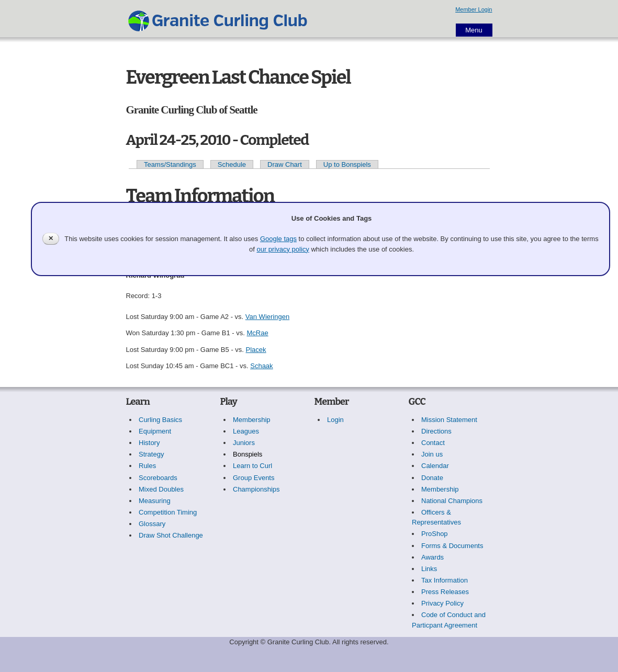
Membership (252, 420)
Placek (256, 350)
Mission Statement (449, 420)
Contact (433, 443)
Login (335, 420)
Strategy (151, 454)
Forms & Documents (452, 546)
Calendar (435, 466)
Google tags (278, 239)
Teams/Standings (170, 164)
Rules (147, 466)
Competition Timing (168, 512)
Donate (432, 478)
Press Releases (445, 592)
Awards (432, 557)
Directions (436, 431)
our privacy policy (283, 249)
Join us (432, 454)
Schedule (232, 164)
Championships (256, 489)
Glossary (152, 524)
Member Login (474, 9)
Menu (474, 30)
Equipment (155, 431)
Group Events (254, 478)
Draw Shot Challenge (171, 535)
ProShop (435, 534)
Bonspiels (248, 454)
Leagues (246, 431)
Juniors (244, 443)
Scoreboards (158, 478)
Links (429, 569)
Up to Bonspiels (347, 164)
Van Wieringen (267, 317)
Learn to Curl (252, 466)
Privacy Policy (442, 603)
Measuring (155, 501)
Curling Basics (160, 420)
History (149, 443)
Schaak (261, 366)
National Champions (452, 501)
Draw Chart (285, 164)
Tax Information (445, 580)
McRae (257, 333)
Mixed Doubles (161, 489)
